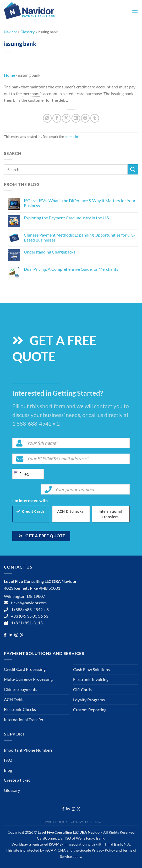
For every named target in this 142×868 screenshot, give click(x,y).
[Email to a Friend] (76, 118)
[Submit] (133, 169)
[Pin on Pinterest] (85, 118)
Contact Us (81, 822)
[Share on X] (66, 118)
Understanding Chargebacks (50, 252)
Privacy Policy (54, 822)
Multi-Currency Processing (28, 679)
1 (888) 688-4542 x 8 (30, 609)
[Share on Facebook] (57, 118)
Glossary (28, 32)
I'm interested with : (31, 500)
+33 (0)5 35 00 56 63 (30, 616)
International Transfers (110, 514)
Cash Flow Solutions (91, 669)
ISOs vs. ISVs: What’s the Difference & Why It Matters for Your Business (80, 203)
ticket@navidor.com (29, 603)
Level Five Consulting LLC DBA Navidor (69, 832)
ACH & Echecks (70, 511)
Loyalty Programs (89, 700)
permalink (72, 137)
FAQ (8, 760)
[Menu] (135, 11)
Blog (8, 770)
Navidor (11, 32)
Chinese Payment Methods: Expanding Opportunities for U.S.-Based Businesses (80, 237)
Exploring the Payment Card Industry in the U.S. (67, 218)
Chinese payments (21, 689)
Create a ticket (17, 780)
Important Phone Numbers (28, 750)
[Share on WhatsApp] (47, 118)
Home (9, 75)
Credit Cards (33, 511)
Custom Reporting (90, 710)
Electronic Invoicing (91, 679)
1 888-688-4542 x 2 (36, 423)
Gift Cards (82, 689)
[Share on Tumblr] (95, 118)
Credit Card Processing (25, 669)
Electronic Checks (20, 709)
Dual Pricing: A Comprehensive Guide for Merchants (71, 269)
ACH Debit (14, 699)
